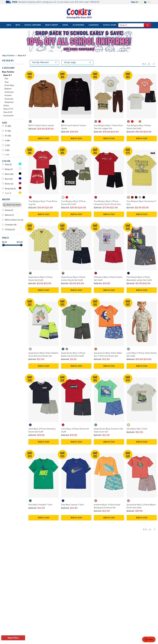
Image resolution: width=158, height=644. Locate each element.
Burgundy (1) (12, 188)
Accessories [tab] (78, 25)
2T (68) (6, 126)
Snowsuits (9, 99)
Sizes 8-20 (8, 112)
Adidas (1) (8, 210)
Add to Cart (44, 138)
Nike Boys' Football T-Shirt (40, 505)
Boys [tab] (18, 25)
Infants (6, 106)
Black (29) (12, 174)
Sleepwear (9, 102)
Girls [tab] (9, 25)
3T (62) (6, 131)
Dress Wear (9, 85)
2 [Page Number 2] (145, 64)
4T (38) (6, 136)
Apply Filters (13, 638)
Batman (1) (8, 215)
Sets (6, 79)
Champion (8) (9, 225)
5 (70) (6, 145)
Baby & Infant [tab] (52, 25)
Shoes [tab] (65, 25)
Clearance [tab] (94, 25)
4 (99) (6, 141)
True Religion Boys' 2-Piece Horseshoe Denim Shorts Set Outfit (107, 204)
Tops (7, 82)
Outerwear (9, 92)
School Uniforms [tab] (33, 25)
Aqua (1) (12, 164)
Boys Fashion (8, 56)
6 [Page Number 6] (149, 64)
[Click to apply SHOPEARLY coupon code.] (79, 49)
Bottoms (8, 89)
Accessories (8, 116)
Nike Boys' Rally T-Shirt (137, 429)
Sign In (136, 2)
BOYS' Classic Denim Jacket (41, 125)
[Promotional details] (129, 48)
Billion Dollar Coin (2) (13, 220)
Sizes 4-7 (7, 75)
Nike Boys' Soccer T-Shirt (72, 505)
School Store (110, 25)
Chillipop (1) (8, 230)
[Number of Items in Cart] (147, 2)
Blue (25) (12, 179)
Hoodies (8, 95)
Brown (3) (12, 183)
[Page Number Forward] (154, 64)
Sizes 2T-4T (8, 109)
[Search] (131, 25)
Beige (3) (12, 169)
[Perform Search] (148, 25)
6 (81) (6, 150)
